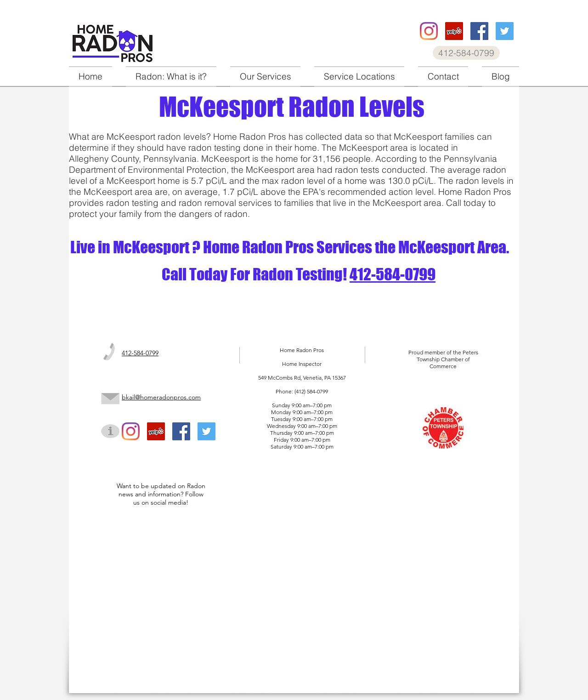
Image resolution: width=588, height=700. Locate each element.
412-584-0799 (393, 274)
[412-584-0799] (466, 53)
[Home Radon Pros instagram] (429, 31)
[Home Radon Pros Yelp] (454, 31)
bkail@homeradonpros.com (161, 397)
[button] (265, 77)
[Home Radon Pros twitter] (505, 31)
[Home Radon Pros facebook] (479, 31)
